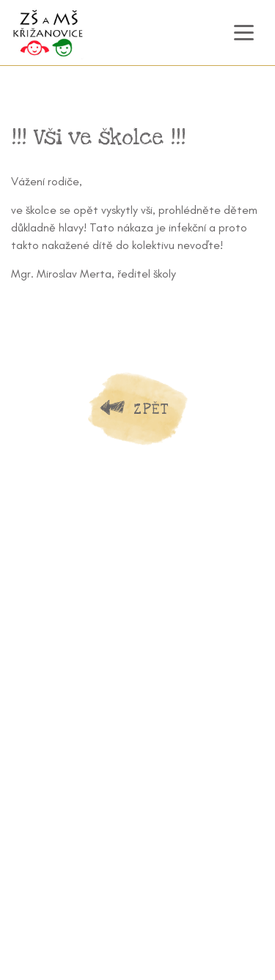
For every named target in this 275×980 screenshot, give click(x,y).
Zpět (151, 409)
